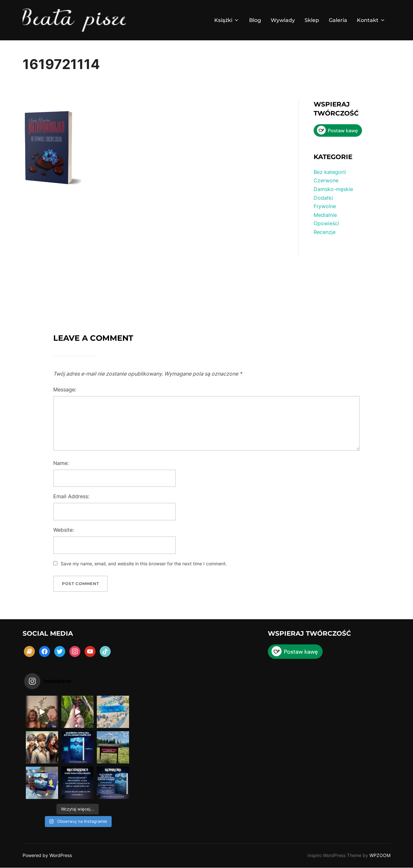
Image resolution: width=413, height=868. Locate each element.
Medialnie (325, 215)
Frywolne (325, 206)
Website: (64, 530)
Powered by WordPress (47, 855)
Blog (255, 20)
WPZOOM (380, 855)
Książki (227, 20)
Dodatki (323, 198)
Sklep (312, 20)
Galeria (338, 20)
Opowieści (326, 223)
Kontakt (371, 20)
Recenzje (325, 232)
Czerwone (326, 180)
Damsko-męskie (333, 189)
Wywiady (283, 20)
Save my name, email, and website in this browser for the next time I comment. (144, 564)
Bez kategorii (330, 172)
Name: (61, 463)
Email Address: (71, 496)
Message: (65, 389)
